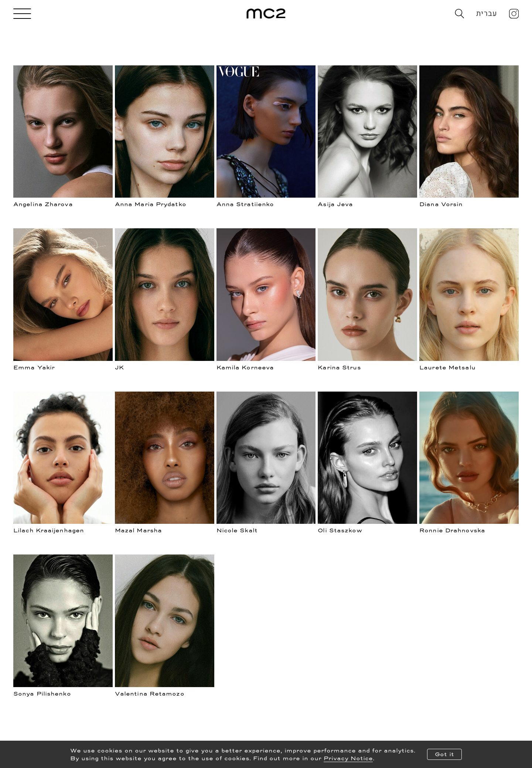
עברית (487, 13)
